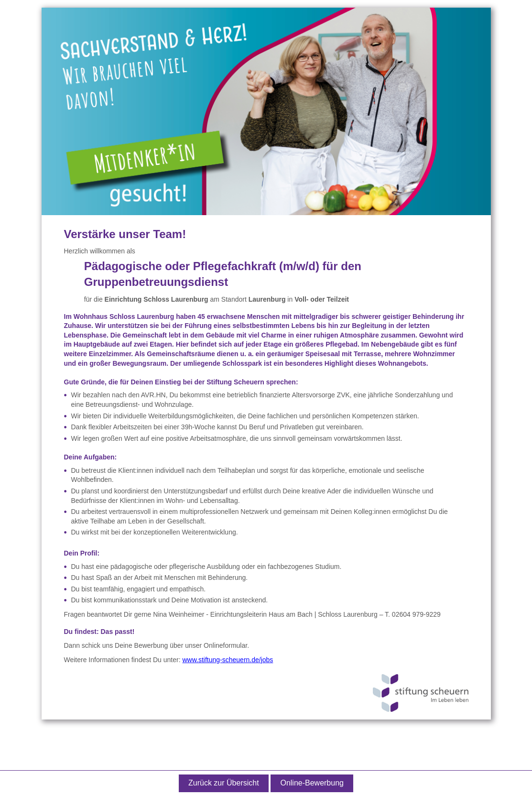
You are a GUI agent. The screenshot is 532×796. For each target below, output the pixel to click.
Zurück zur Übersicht (224, 783)
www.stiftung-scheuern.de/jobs (228, 660)
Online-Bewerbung (312, 783)
